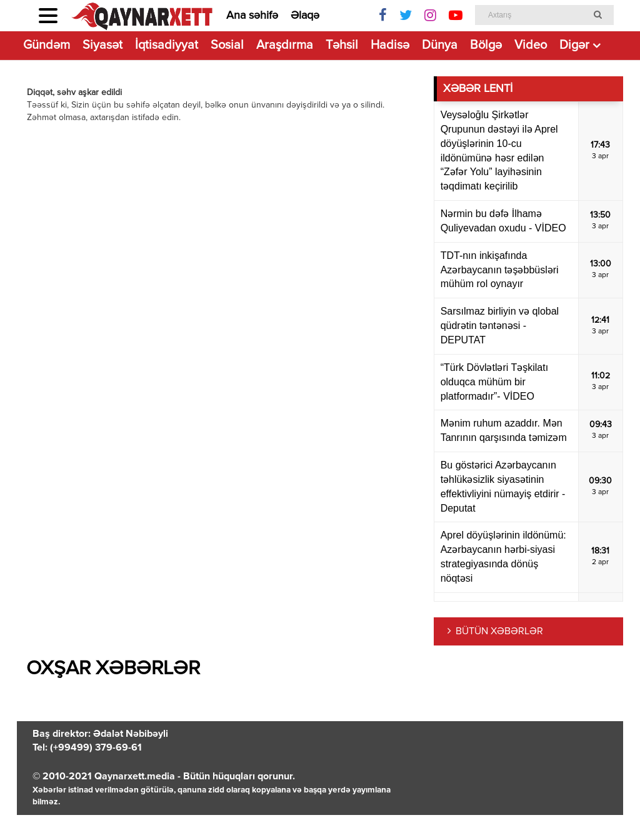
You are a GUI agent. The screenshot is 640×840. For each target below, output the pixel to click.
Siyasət (102, 45)
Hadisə (390, 45)
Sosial (227, 45)
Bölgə (486, 45)
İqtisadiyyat (167, 45)
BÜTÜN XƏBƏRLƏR (499, 632)
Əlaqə (305, 16)
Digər (574, 45)
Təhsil (342, 45)
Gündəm (47, 45)
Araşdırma (285, 45)
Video (531, 45)
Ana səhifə (252, 16)
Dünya (440, 45)
